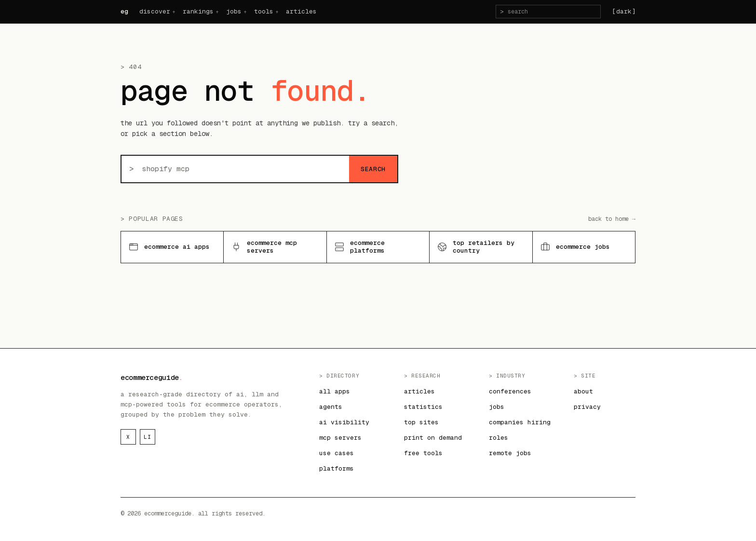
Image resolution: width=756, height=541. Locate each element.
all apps (335, 391)
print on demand (433, 438)
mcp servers (340, 438)
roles (499, 438)
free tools (423, 453)
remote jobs (510, 453)
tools (264, 11)
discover (155, 11)
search (373, 169)
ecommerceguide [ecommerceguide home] (152, 377)
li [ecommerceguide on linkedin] (147, 437)
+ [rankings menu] (217, 12)
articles (301, 11)
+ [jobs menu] (245, 12)
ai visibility (344, 422)
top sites (421, 422)
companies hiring (520, 422)
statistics (423, 407)
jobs (234, 11)
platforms (337, 468)
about (583, 391)
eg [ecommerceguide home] (124, 11)
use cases (337, 453)
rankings (198, 11)
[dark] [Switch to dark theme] (624, 11)
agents (331, 407)
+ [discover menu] (174, 12)
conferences (510, 391)
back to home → (612, 219)
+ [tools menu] (277, 12)
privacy (587, 407)
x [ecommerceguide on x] (128, 437)
